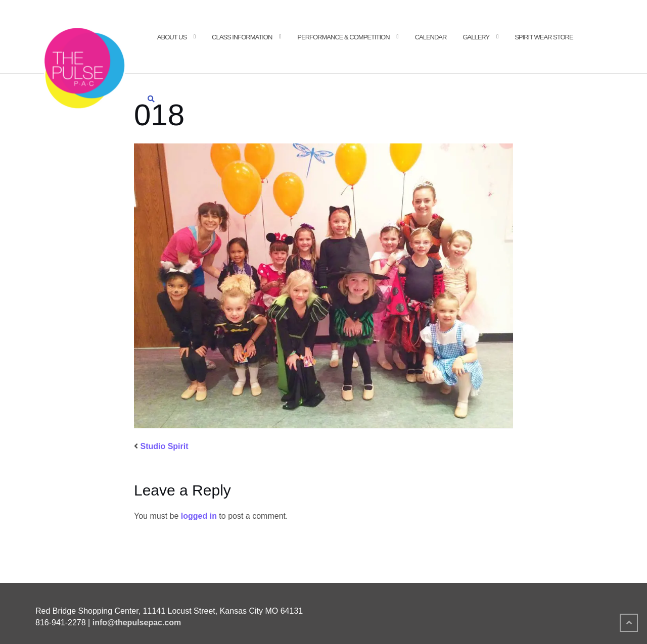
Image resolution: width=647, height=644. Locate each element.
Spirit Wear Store (544, 37)
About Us (172, 37)
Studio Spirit (164, 446)
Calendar (431, 37)
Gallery (476, 37)
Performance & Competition (343, 37)
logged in (199, 516)
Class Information (242, 37)
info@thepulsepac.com (137, 623)
